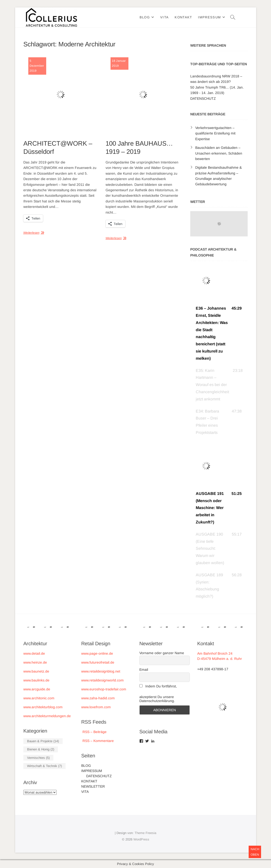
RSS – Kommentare (97, 741)
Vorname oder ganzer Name (162, 653)
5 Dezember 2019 (37, 66)
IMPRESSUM (209, 17)
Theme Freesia (145, 833)
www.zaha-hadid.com (98, 698)
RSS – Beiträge (94, 732)
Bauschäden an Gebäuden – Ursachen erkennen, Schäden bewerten (219, 153)
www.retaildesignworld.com (102, 680)
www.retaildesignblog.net (101, 671)
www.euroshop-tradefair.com (104, 689)
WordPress (141, 839)
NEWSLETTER (93, 786)
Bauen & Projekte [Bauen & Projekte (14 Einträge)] (43, 741)
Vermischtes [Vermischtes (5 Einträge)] (38, 758)
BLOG (145, 17)
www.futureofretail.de (98, 662)
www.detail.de (34, 653)
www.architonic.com (39, 698)
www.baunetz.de (36, 671)
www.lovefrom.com (96, 707)
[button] (219, 333)
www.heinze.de (35, 662)
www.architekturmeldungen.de (47, 716)
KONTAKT (183, 17)
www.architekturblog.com (43, 707)
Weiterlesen (31, 233)
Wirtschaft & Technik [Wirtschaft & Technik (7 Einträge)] (44, 766)
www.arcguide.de (37, 689)
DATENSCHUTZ (203, 98)
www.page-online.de (97, 653)
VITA (164, 17)
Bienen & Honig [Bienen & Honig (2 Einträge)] (41, 749)
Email (144, 670)
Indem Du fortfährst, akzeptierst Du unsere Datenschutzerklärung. (158, 693)
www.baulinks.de (36, 680)
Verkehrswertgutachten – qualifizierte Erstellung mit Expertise (215, 133)
